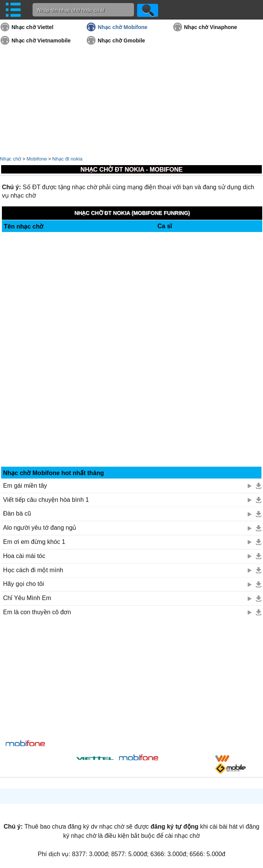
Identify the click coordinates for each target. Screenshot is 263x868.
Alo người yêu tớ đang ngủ (40, 528)
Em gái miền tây (25, 486)
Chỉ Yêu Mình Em (27, 598)
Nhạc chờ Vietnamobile (41, 41)
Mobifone (37, 159)
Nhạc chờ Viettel (32, 27)
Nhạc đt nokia (67, 159)
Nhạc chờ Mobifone (123, 27)
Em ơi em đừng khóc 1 (34, 542)
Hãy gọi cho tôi (24, 584)
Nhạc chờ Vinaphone (211, 27)
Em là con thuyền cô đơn (37, 612)
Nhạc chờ (11, 159)
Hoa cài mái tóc (24, 556)
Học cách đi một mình (33, 570)
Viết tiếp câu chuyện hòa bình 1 (46, 500)
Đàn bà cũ (17, 513)
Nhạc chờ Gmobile (121, 41)
